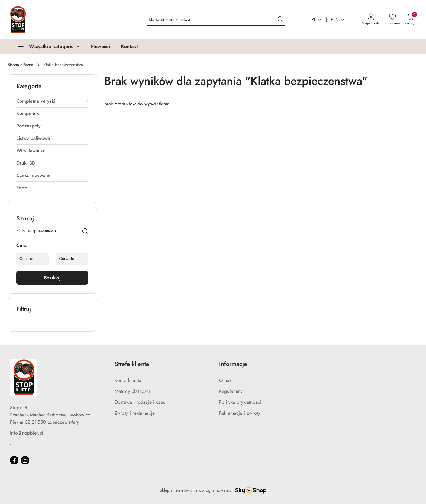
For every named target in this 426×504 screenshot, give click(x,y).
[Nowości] (100, 47)
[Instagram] (25, 460)
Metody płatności (132, 391)
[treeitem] (52, 101)
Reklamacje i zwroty (240, 413)
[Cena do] (72, 259)
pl (317, 19)
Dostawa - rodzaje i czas (140, 402)
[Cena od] (32, 259)
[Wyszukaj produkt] (216, 19)
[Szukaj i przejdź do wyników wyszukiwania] (280, 20)
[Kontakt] (129, 47)
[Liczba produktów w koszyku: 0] (410, 20)
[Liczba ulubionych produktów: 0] (393, 20)
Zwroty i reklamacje (135, 413)
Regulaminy (231, 391)
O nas (225, 380)
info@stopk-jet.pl (27, 433)
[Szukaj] (85, 232)
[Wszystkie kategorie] (46, 47)
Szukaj (52, 278)
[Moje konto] (371, 20)
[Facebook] (14, 460)
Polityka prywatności (240, 402)
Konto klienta (128, 380)
